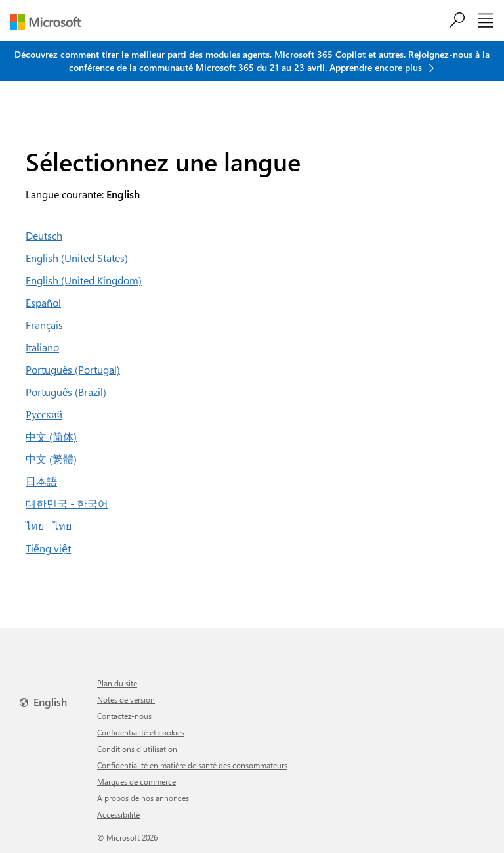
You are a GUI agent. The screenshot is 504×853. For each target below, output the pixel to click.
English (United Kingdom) (84, 280)
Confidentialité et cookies (141, 732)
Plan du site (117, 683)
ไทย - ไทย (49, 526)
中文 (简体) (51, 436)
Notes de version (126, 699)
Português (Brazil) (66, 392)
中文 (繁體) (51, 459)
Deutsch (44, 235)
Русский (44, 414)
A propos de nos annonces (143, 798)
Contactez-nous (124, 716)
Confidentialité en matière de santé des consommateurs (192, 765)
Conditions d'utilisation (137, 749)
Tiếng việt (48, 548)
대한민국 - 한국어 (67, 503)
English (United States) (77, 258)
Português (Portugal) (73, 369)
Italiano (42, 347)
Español (43, 302)
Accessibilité (118, 814)
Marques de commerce (136, 781)
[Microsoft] (50, 22)
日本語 (41, 481)
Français (44, 325)
